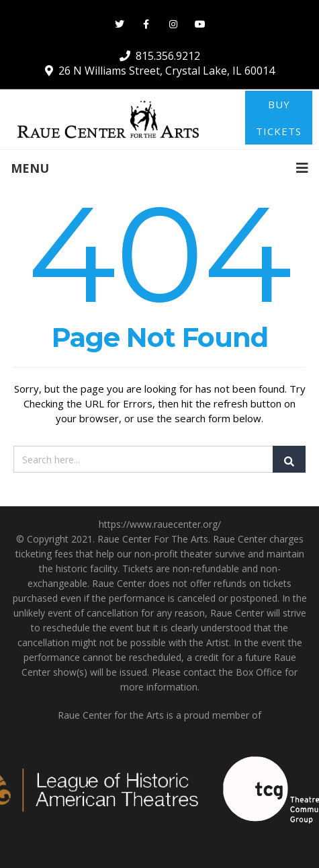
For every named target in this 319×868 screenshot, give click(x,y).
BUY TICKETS (279, 118)
